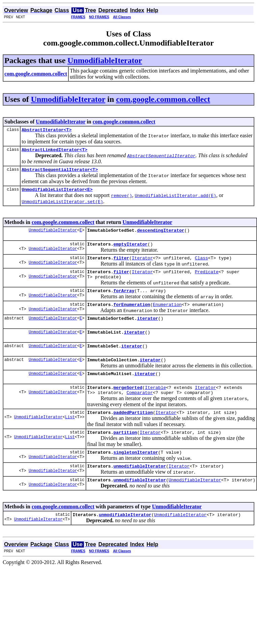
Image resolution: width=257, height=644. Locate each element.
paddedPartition (133, 431)
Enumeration (167, 315)
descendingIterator (161, 235)
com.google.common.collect (163, 99)
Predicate (207, 280)
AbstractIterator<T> (46, 131)
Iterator (142, 265)
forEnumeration (132, 315)
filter (121, 265)
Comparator (140, 411)
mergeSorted (128, 404)
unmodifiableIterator (140, 488)
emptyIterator (131, 250)
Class (202, 265)
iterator (148, 330)
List (70, 437)
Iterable (155, 404)
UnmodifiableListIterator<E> (57, 193)
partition (125, 452)
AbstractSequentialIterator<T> (60, 172)
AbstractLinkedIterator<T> (54, 151)
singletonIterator (136, 473)
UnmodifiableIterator (105, 60)
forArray (124, 301)
